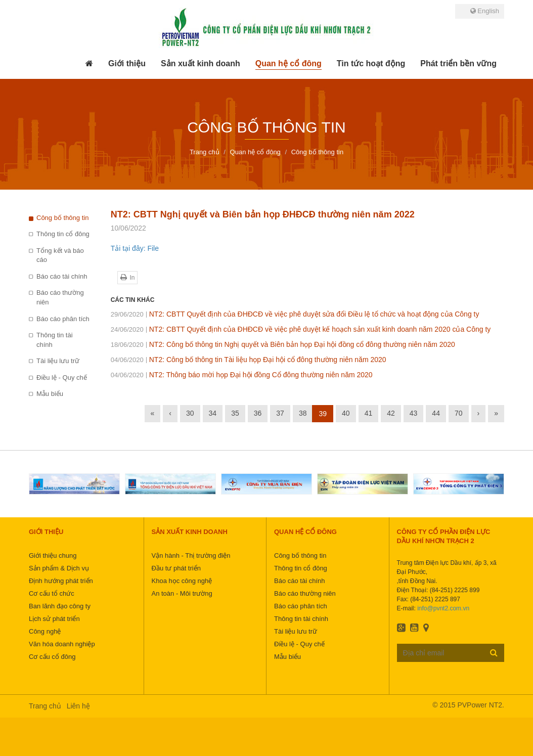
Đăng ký (494, 652)
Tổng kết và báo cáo (60, 255)
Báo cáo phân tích (63, 319)
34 (213, 413)
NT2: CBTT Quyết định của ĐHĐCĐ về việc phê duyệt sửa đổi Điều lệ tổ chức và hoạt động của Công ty (295, 314)
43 (414, 413)
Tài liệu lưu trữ (58, 361)
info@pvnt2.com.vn (443, 608)
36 (258, 413)
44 (436, 413)
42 (391, 413)
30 (190, 413)
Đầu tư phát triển (176, 568)
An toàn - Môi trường (182, 593)
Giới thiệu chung (53, 555)
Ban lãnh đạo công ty (60, 606)
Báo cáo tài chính (62, 276)
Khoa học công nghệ (182, 581)
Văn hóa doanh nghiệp (62, 644)
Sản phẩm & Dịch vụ (59, 568)
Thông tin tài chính (55, 340)
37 (280, 413)
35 (235, 413)
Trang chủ (45, 706)
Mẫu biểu (50, 394)
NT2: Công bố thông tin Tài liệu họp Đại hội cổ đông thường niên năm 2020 (249, 360)
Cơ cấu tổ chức (52, 593)
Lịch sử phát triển (54, 619)
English (485, 11)
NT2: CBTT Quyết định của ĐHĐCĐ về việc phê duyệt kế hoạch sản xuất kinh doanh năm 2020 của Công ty (301, 329)
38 (303, 413)
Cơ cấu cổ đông (52, 657)
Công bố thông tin (62, 218)
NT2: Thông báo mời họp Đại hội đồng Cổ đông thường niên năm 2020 (242, 375)
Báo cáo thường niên (60, 297)
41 (369, 413)
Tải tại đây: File (135, 248)
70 (459, 413)
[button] (127, 64)
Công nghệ (45, 631)
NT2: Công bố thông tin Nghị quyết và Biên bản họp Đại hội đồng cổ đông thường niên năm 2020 (283, 344)
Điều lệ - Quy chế (62, 377)
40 (346, 413)
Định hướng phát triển (61, 581)
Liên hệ (78, 706)
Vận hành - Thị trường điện (191, 555)
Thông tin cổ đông (63, 234)
